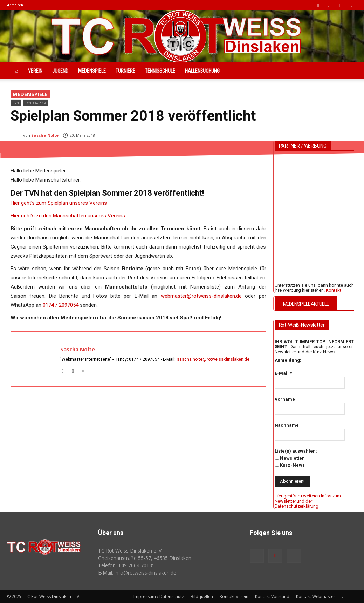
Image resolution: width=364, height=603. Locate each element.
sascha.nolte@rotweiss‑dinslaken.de (213, 359)
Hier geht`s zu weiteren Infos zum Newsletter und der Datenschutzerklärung (308, 501)
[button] (318, 5)
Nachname (287, 425)
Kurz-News (290, 465)
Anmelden (15, 5)
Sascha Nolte (45, 135)
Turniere (125, 71)
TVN (16, 103)
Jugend (60, 71)
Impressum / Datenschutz (159, 597)
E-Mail (283, 373)
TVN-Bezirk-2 (36, 103)
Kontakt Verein (234, 597)
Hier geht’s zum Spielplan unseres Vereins (59, 203)
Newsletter (289, 458)
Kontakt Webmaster (316, 597)
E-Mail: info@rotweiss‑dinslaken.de (137, 573)
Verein (35, 71)
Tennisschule (160, 71)
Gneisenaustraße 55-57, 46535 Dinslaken (145, 558)
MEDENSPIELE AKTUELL (306, 304)
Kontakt (334, 290)
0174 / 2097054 (61, 305)
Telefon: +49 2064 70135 (126, 565)
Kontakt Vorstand (272, 597)
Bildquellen (202, 597)
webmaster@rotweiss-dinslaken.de (201, 296)
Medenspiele (92, 71)
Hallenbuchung (202, 71)
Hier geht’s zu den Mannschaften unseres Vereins (68, 216)
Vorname (285, 399)
